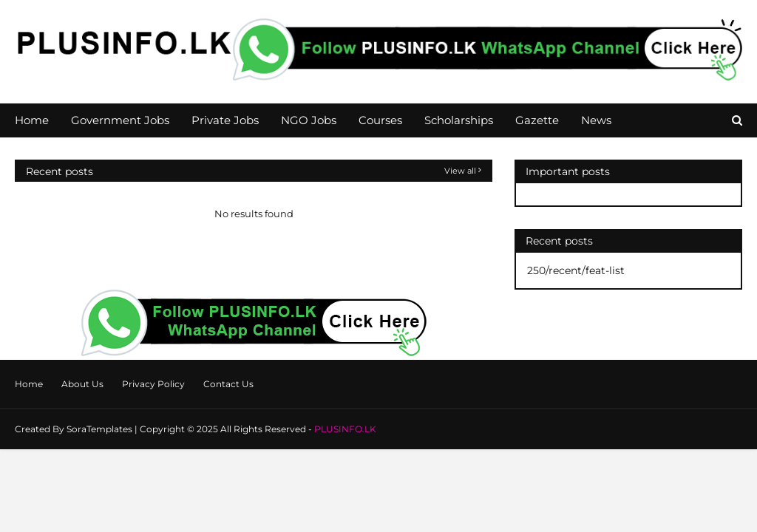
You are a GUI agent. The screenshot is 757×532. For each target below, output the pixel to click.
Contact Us (228, 384)
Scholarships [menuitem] (459, 120)
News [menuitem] (596, 120)
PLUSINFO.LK (345, 429)
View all (460, 171)
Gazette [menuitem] (537, 120)
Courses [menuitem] (380, 120)
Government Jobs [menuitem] (120, 120)
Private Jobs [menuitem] (225, 120)
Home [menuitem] (32, 120)
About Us (82, 384)
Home (29, 384)
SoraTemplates (99, 429)
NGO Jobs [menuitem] (309, 120)
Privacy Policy (153, 384)
